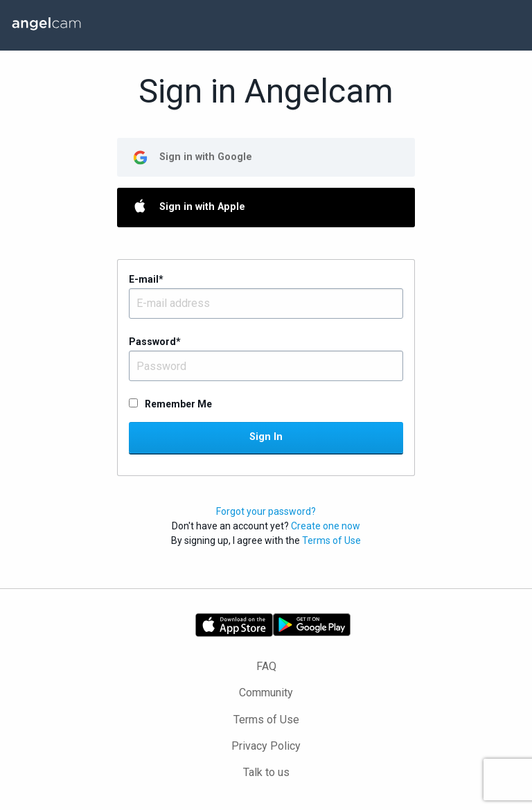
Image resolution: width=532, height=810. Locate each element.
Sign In (266, 437)
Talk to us (266, 772)
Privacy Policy (266, 746)
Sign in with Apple (202, 207)
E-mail (146, 279)
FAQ (266, 666)
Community (266, 693)
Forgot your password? (266, 511)
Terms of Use (331, 540)
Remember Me (178, 404)
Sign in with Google (206, 157)
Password (155, 342)
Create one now (326, 526)
